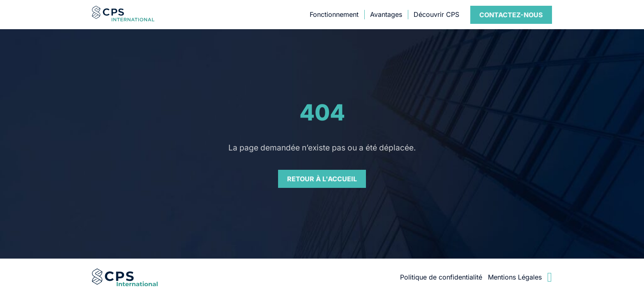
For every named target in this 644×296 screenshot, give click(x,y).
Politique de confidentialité (441, 277)
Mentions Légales (515, 277)
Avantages (386, 14)
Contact (511, 15)
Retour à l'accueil (322, 179)
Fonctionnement (334, 14)
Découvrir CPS (436, 14)
